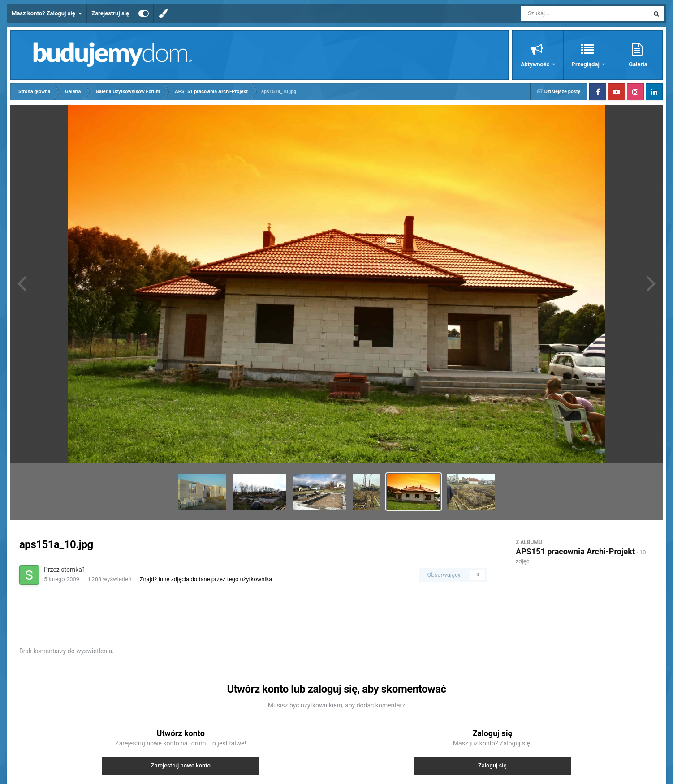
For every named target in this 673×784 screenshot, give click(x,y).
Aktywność (536, 64)
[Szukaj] (565, 13)
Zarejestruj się (110, 13)
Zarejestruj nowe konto (181, 765)
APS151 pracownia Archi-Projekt (575, 551)
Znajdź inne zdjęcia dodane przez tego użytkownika (206, 579)
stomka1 (73, 570)
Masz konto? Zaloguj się (47, 13)
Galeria (638, 64)
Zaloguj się (492, 765)
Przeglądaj (586, 64)
